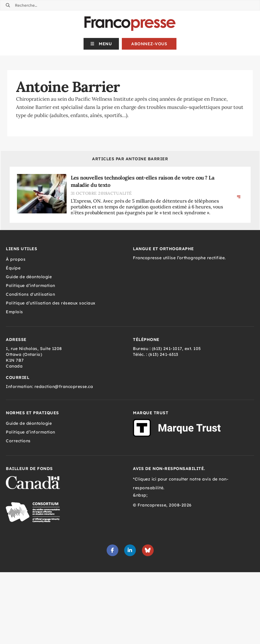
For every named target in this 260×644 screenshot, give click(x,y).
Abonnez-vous (149, 44)
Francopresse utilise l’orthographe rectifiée (179, 258)
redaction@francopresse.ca (64, 387)
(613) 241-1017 (167, 349)
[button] (101, 44)
